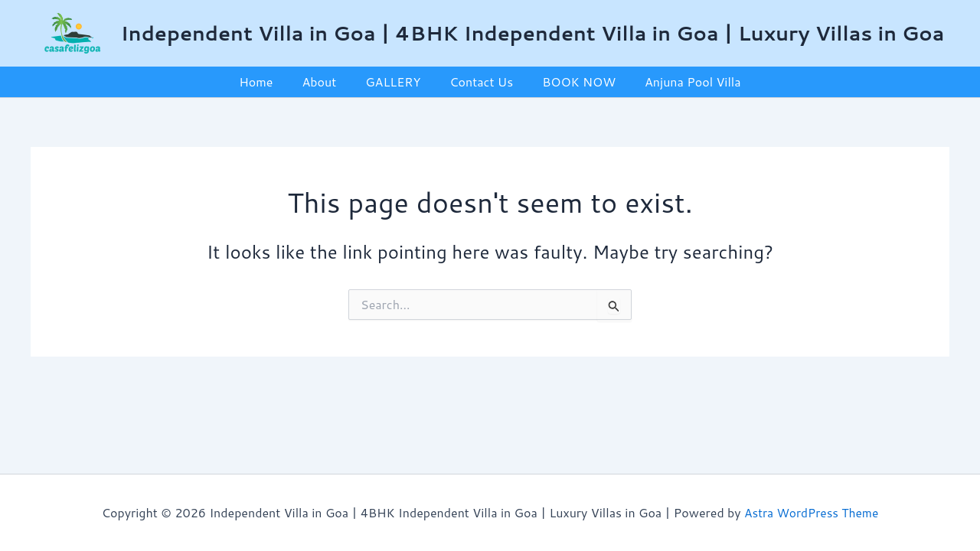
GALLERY (395, 82)
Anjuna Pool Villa (681, 82)
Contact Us (479, 82)
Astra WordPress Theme (811, 512)
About (326, 82)
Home (267, 82)
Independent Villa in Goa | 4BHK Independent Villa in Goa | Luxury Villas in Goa (533, 33)
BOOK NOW (572, 82)
